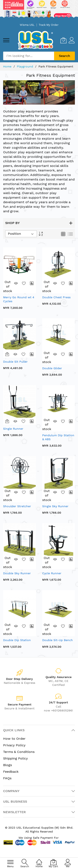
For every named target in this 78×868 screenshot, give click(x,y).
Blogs (7, 765)
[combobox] (29, 56)
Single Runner (13, 429)
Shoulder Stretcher (17, 506)
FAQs (7, 778)
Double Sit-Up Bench (58, 640)
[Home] (39, 860)
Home (8, 66)
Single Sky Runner (55, 506)
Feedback (11, 772)
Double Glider (52, 368)
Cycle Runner (52, 573)
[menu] (6, 40)
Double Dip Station (17, 640)
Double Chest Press (56, 297)
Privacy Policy (14, 745)
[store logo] (35, 40)
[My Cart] (63, 40)
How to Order (14, 739)
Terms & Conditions (19, 752)
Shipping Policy (15, 758)
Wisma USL (27, 25)
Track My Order (49, 25)
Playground (25, 66)
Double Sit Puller (15, 362)
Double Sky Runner (17, 573)
